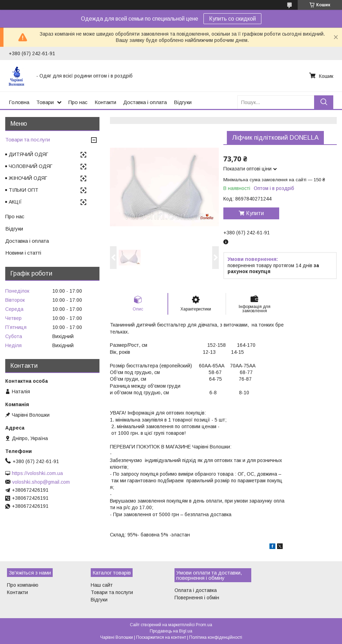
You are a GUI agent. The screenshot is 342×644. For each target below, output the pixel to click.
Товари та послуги (28, 140)
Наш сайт (102, 585)
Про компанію (23, 585)
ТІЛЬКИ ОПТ (24, 190)
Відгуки (183, 102)
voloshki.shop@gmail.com (41, 482)
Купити (255, 213)
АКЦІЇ (15, 202)
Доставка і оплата (145, 102)
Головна (19, 102)
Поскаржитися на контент (161, 637)
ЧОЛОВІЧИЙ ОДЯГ (31, 166)
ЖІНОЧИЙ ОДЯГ (28, 178)
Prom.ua (204, 625)
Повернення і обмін (197, 598)
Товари (45, 102)
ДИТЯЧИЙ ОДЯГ (28, 154)
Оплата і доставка (196, 590)
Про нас (78, 102)
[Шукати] (324, 102)
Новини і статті (23, 253)
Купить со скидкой (232, 19)
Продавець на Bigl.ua (171, 631)
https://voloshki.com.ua (37, 473)
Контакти (105, 102)
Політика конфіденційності (216, 637)
